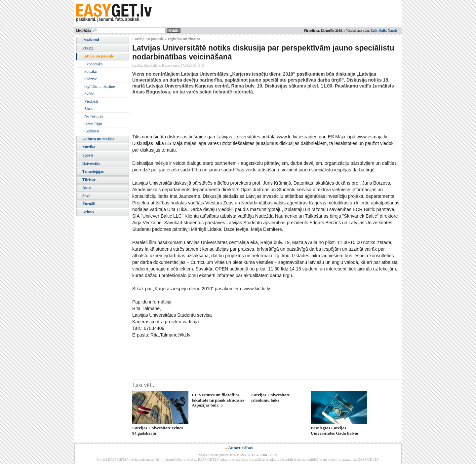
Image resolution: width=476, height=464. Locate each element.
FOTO (88, 48)
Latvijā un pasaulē (98, 56)
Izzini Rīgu (93, 124)
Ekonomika (93, 64)
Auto (86, 188)
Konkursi (92, 131)
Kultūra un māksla (98, 139)
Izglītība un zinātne (100, 87)
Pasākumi (91, 40)
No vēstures (94, 116)
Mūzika (89, 147)
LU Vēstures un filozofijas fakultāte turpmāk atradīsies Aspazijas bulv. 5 (218, 400)
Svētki (89, 94)
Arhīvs (88, 212)
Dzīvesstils (91, 163)
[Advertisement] (253, 115)
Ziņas (89, 109)
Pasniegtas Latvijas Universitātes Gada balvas (335, 430)
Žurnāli (89, 204)
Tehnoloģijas (93, 171)
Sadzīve (91, 79)
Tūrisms (89, 180)
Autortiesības (240, 448)
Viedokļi (91, 101)
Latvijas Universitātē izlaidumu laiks (271, 397)
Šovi (86, 196)
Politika (90, 71)
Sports (88, 155)
